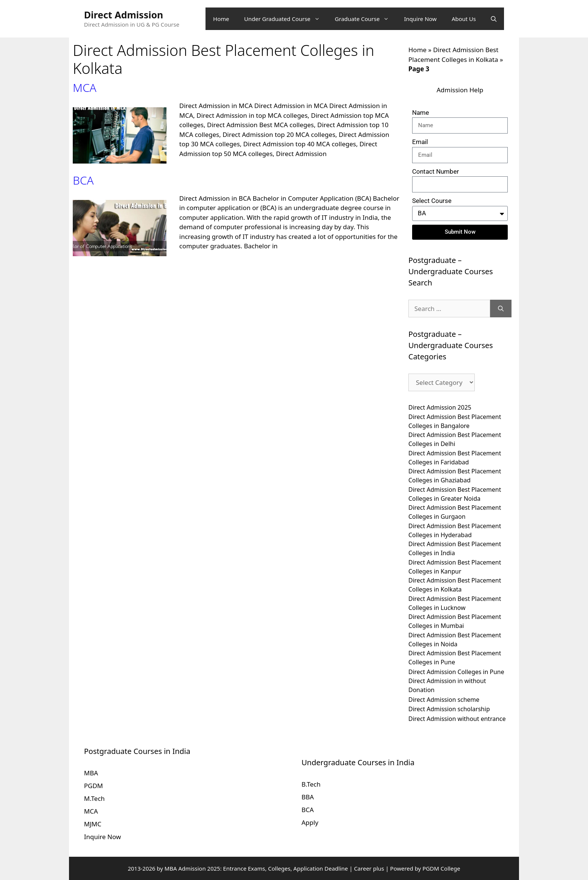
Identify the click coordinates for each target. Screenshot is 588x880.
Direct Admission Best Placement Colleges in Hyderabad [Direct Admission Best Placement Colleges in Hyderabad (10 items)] (455, 530)
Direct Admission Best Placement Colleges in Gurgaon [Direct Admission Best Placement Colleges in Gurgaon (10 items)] (455, 512)
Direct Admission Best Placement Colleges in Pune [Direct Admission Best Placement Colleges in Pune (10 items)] (455, 658)
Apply (310, 822)
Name (421, 113)
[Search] (501, 309)
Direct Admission (124, 15)
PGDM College (441, 868)
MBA (91, 773)
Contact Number (436, 171)
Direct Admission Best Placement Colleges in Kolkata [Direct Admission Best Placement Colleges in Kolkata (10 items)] (455, 585)
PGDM (94, 786)
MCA (85, 88)
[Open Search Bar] (494, 19)
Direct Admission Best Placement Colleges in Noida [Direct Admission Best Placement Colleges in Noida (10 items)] (455, 640)
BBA (308, 797)
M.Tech (94, 798)
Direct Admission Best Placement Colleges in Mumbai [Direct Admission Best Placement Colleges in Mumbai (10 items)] (455, 621)
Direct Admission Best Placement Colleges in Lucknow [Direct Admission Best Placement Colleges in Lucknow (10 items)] (455, 603)
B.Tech (311, 784)
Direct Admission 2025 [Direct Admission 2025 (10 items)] (440, 407)
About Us (464, 19)
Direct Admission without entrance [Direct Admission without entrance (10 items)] (457, 719)
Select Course (432, 201)
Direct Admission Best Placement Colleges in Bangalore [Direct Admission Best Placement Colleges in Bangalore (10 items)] (455, 421)
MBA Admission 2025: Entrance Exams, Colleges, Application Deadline (257, 868)
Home (221, 19)
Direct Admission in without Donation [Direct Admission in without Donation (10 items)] (447, 685)
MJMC (93, 824)
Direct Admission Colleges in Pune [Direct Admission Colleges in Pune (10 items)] (456, 672)
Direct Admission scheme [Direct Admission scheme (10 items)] (444, 700)
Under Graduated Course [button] (286, 19)
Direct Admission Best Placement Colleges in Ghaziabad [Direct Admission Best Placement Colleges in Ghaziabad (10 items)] (455, 476)
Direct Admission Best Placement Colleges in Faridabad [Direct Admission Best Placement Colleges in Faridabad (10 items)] (455, 458)
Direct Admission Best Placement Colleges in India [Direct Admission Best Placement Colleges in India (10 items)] (455, 548)
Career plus (369, 868)
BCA (83, 180)
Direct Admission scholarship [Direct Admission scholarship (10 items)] (449, 709)
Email (420, 142)
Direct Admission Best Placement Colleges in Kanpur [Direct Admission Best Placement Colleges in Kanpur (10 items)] (455, 567)
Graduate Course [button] (366, 19)
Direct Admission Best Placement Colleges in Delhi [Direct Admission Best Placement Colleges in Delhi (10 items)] (455, 439)
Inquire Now (420, 19)
